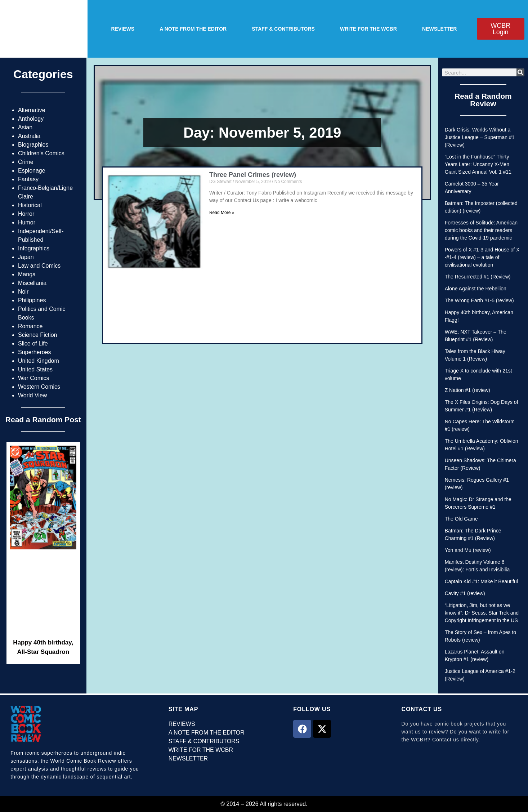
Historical (30, 205)
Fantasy (28, 179)
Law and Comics (39, 266)
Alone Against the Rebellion (476, 289)
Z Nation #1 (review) (467, 390)
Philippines (32, 300)
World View (32, 395)
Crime (26, 162)
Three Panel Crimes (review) (253, 175)
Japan (26, 257)
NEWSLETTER (439, 29)
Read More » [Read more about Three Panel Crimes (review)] (222, 213)
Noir (23, 292)
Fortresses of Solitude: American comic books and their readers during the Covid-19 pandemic (481, 230)
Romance (30, 326)
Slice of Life (33, 343)
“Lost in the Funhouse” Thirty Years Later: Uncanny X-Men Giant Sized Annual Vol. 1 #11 (478, 164)
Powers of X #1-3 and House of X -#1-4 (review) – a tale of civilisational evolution (482, 257)
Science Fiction (38, 335)
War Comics (34, 378)
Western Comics (39, 387)
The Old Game (461, 519)
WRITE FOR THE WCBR (368, 29)
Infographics (34, 248)
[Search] (520, 72)
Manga (27, 274)
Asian (25, 127)
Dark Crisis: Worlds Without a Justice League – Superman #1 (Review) (480, 137)
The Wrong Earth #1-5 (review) (479, 300)
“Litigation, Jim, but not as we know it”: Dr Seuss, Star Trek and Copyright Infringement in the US (482, 613)
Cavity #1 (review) (465, 593)
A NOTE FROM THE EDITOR (193, 29)
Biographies (33, 145)
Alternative (32, 110)
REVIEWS (123, 29)
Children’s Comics (41, 153)
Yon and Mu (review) (468, 550)
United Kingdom (39, 361)
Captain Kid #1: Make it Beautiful (481, 581)
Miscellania (32, 283)
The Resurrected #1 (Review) (478, 277)
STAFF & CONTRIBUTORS (283, 29)
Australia (29, 136)
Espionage (32, 171)
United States (35, 369)
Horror (26, 214)
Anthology (31, 119)
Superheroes (35, 352)
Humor (27, 222)
